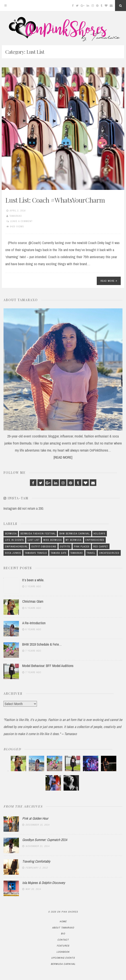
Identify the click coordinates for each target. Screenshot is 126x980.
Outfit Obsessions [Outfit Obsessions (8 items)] (44, 547)
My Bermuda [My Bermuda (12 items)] (74, 540)
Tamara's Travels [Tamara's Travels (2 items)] (36, 553)
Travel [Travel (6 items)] (91, 553)
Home (63, 921)
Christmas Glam (33, 601)
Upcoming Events (63, 958)
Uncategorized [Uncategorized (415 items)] (109, 553)
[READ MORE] (63, 457)
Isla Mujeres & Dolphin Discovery (44, 883)
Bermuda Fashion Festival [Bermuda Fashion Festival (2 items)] (38, 534)
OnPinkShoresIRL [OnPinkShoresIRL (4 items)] (16, 547)
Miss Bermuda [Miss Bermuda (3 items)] (53, 540)
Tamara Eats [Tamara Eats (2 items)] (59, 553)
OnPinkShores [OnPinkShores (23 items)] (95, 540)
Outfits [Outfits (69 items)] (65, 547)
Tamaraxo (16, 216)
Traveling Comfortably (36, 861)
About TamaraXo (63, 928)
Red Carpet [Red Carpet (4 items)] (101, 547)
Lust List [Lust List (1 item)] (34, 540)
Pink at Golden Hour (35, 818)
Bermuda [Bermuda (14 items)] (11, 534)
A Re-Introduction (34, 623)
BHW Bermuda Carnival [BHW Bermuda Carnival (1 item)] (75, 534)
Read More (109, 281)
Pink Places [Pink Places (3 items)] (82, 547)
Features (63, 946)
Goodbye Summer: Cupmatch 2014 (45, 840)
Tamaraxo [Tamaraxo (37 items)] (77, 553)
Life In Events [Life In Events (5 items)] (15, 540)
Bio (63, 934)
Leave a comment (21, 221)
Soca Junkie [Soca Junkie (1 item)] (13, 553)
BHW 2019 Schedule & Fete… (42, 644)
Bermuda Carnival (63, 964)
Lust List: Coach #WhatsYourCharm (55, 200)
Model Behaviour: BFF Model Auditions (48, 666)
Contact (63, 940)
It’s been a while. (33, 580)
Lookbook (63, 952)
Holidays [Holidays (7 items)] (99, 534)
